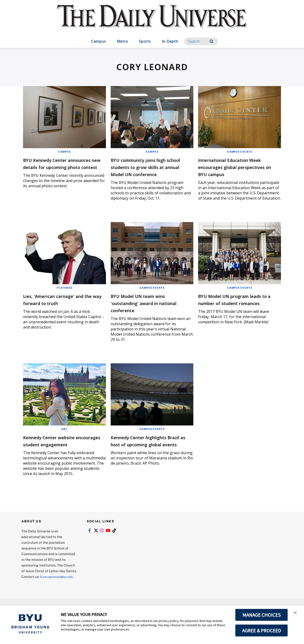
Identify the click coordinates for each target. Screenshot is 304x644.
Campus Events (240, 151)
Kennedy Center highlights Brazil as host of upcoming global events (148, 451)
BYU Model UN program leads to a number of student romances (239, 310)
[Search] (201, 41)
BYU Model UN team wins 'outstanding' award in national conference (146, 310)
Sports (145, 41)
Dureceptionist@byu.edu (40, 596)
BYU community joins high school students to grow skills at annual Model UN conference (148, 170)
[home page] (152, 21)
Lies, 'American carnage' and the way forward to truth (63, 306)
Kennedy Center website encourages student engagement (57, 451)
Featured (64, 295)
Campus (99, 41)
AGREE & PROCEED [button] (262, 630)
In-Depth (170, 41)
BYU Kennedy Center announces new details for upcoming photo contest (60, 167)
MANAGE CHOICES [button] (262, 615)
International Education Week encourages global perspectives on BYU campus (238, 167)
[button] (296, 614)
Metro (122, 41)
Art (64, 436)
